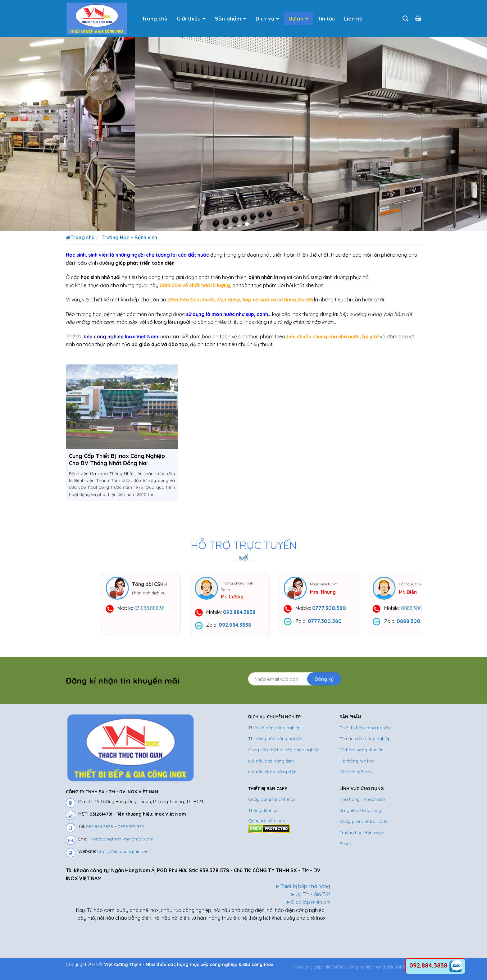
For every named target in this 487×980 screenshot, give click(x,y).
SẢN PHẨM (350, 721)
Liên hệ (353, 18)
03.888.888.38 (208, 608)
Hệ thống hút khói (357, 765)
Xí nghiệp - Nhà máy (360, 814)
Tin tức (326, 18)
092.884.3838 (100, 830)
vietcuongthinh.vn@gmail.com (123, 843)
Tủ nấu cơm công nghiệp (365, 743)
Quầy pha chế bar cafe (363, 825)
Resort (346, 847)
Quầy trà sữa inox (266, 825)
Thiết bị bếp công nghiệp (365, 731)
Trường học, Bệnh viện (362, 836)
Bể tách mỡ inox (356, 776)
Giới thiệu (191, 19)
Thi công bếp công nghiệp (275, 743)
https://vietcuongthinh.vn (123, 855)
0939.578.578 (131, 830)
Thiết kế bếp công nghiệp (274, 731)
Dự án (298, 19)
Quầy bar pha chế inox (272, 803)
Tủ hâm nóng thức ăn (362, 754)
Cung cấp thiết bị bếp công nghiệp (284, 754)
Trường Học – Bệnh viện (129, 237)
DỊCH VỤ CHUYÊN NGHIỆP (274, 721)
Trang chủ (155, 18)
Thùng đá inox (263, 814)
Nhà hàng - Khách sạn (362, 803)
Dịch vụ (267, 19)
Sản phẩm (231, 19)
